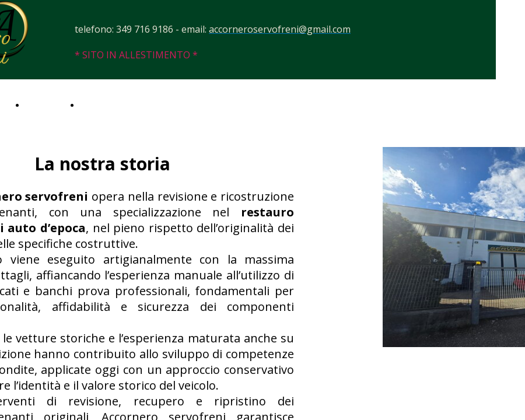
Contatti (97, 104)
